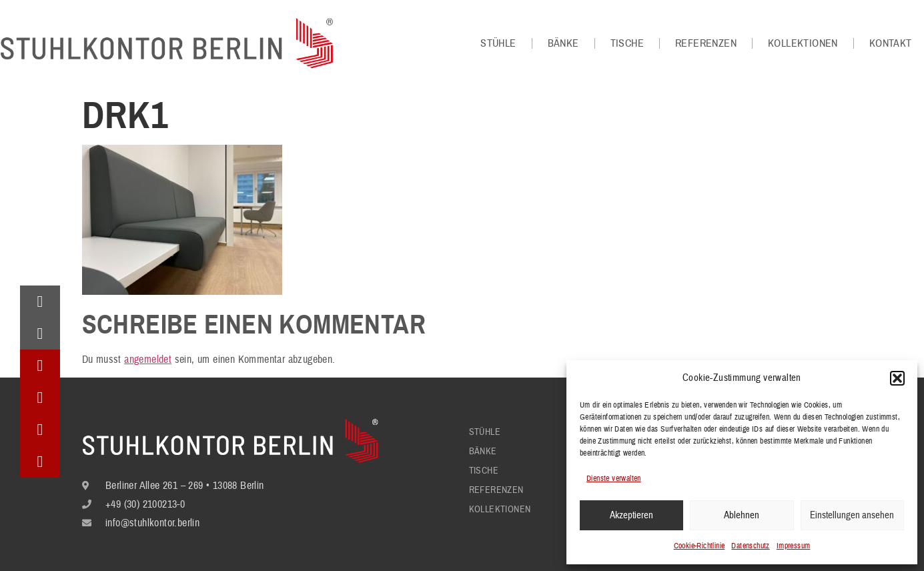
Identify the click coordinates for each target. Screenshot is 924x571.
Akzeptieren (631, 515)
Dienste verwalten (614, 479)
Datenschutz (750, 546)
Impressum (794, 546)
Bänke (563, 43)
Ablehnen (742, 515)
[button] (897, 378)
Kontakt (891, 43)
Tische (627, 43)
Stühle (498, 43)
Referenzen (706, 43)
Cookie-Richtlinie (700, 546)
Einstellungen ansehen (852, 515)
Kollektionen (803, 43)
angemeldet (148, 360)
